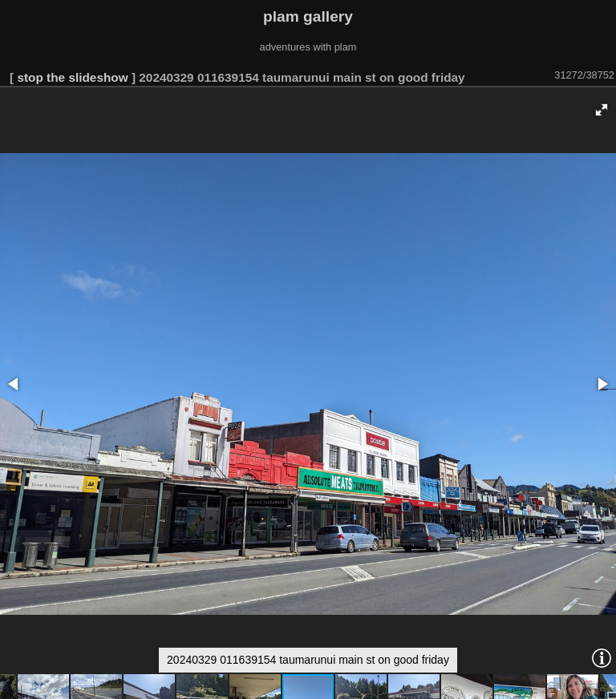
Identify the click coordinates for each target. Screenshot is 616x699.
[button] (602, 110)
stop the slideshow (72, 77)
